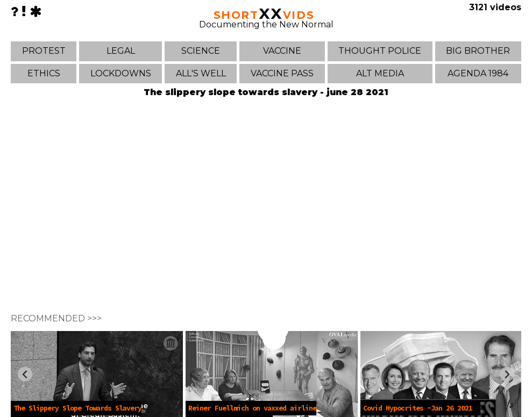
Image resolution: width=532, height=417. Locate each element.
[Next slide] (507, 374)
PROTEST (44, 51)
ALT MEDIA (380, 73)
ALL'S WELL (201, 73)
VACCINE (282, 51)
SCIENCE (201, 51)
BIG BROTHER (478, 51)
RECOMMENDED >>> (56, 318)
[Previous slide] (25, 374)
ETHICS (44, 73)
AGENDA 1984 (478, 73)
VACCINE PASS (282, 73)
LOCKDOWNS (121, 73)
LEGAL (121, 51)
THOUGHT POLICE (380, 51)
